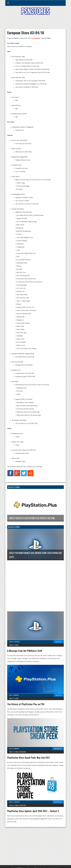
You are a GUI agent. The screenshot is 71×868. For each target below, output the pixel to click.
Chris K (16, 38)
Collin (11, 695)
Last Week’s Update (13, 43)
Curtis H (11, 802)
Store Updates (23, 752)
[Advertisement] (35, 23)
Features (16, 645)
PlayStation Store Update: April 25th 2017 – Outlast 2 (33, 811)
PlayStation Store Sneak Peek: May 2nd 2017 (29, 758)
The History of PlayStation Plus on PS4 (26, 704)
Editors (11, 642)
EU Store (48, 38)
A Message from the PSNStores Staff (25, 651)
